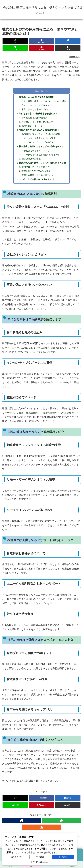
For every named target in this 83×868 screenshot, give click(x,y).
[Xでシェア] (15, 41)
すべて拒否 (40, 857)
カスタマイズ (16, 857)
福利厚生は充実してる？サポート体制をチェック (42, 149)
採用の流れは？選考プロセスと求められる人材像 (42, 166)
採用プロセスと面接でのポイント (37, 170)
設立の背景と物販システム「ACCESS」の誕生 (44, 101)
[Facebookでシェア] (41, 41)
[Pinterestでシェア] (41, 48)
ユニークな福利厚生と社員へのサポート (41, 157)
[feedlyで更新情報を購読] (61, 824)
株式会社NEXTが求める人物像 (36, 174)
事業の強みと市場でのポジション (37, 110)
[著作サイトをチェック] (22, 824)
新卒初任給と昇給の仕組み (34, 119)
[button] (68, 48)
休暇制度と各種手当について (35, 153)
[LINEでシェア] (15, 48)
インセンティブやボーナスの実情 (37, 123)
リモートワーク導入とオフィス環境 (38, 140)
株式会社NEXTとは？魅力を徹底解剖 (37, 97)
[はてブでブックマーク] (68, 41)
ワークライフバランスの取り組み (37, 144)
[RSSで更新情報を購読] (41, 831)
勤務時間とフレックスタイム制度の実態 (41, 136)
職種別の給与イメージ (32, 127)
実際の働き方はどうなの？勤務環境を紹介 (39, 131)
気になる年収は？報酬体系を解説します (38, 114)
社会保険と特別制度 (31, 161)
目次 (37, 91)
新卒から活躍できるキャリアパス (37, 179)
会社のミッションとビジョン (35, 106)
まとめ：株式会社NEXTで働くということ (39, 183)
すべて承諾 (63, 857)
